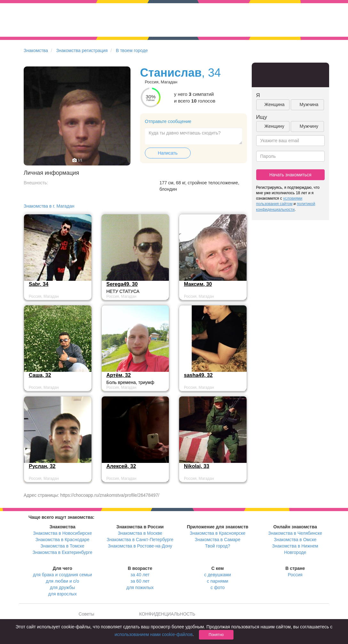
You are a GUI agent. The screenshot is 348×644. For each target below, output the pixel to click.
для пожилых (140, 587)
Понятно (216, 635)
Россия (295, 575)
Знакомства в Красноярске (217, 533)
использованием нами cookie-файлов (154, 634)
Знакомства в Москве (140, 533)
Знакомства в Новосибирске (62, 533)
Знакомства (36, 50)
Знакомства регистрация (82, 50)
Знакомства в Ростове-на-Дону (140, 546)
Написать (168, 153)
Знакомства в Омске (295, 540)
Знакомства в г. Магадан (49, 206)
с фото (217, 587)
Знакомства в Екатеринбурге (63, 552)
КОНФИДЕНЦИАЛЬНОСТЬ (167, 614)
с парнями (218, 581)
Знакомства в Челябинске (295, 533)
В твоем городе (132, 50)
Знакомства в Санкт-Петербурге (140, 540)
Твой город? (218, 546)
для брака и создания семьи (63, 575)
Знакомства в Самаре (217, 540)
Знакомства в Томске (63, 546)
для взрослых (63, 594)
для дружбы (62, 587)
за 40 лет (140, 575)
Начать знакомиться (290, 175)
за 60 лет (140, 581)
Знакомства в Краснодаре (63, 540)
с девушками (217, 575)
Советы (87, 614)
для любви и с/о (62, 581)
